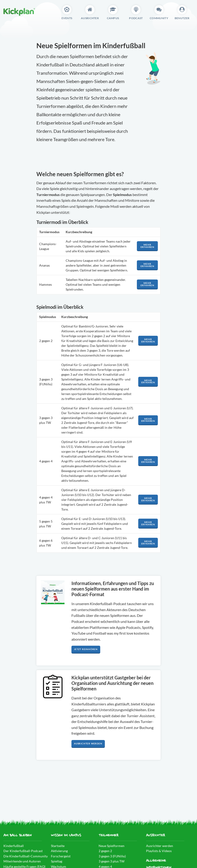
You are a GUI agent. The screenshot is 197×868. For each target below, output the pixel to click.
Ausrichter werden (88, 744)
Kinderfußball (14, 846)
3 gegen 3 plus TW (112, 861)
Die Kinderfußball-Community (26, 856)
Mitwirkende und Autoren (22, 861)
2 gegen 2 (105, 851)
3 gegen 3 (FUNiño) (112, 856)
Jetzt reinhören (86, 649)
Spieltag (57, 861)
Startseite (58, 846)
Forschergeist (61, 856)
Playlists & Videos (159, 851)
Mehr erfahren (147, 246)
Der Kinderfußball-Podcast (23, 851)
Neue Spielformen (112, 846)
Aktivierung (59, 851)
